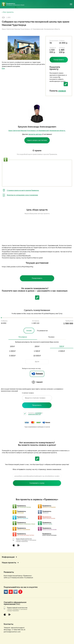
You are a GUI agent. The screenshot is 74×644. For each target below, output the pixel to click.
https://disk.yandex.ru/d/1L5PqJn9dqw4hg (17, 267)
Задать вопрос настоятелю (37, 140)
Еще (3, 68)
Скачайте (8, 602)
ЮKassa (46, 423)
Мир (39, 423)
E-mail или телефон (28, 393)
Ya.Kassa (37, 374)
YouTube (11, 592)
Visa (27, 423)
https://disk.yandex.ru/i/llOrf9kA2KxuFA (16, 256)
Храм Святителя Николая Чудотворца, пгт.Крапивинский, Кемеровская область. (37, 131)
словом (62, 91)
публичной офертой (34, 414)
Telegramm (15, 592)
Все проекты (8, 12)
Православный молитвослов (24, 539)
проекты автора (35, 134)
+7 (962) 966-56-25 (18, 630)
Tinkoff (37, 382)
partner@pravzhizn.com (12, 632)
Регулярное (23, 337)
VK (6, 592)
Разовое (51, 337)
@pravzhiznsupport (18, 628)
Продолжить (37, 405)
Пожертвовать (37, 278)
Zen (20, 592)
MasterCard (33, 423)
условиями (38, 413)
